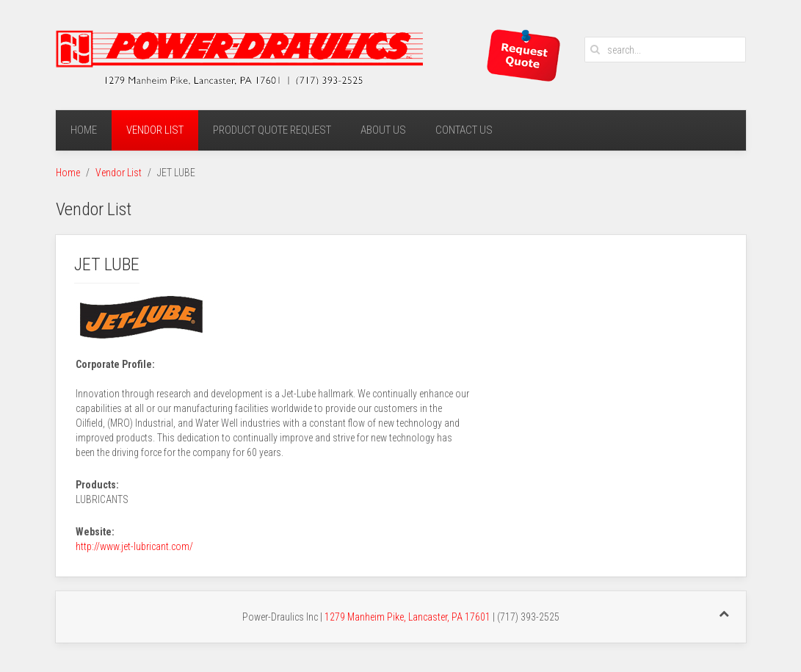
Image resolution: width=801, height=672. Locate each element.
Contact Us (464, 130)
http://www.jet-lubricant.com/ (134, 546)
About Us (383, 130)
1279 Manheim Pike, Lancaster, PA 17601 (407, 617)
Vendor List (155, 130)
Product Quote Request (272, 130)
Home (84, 130)
